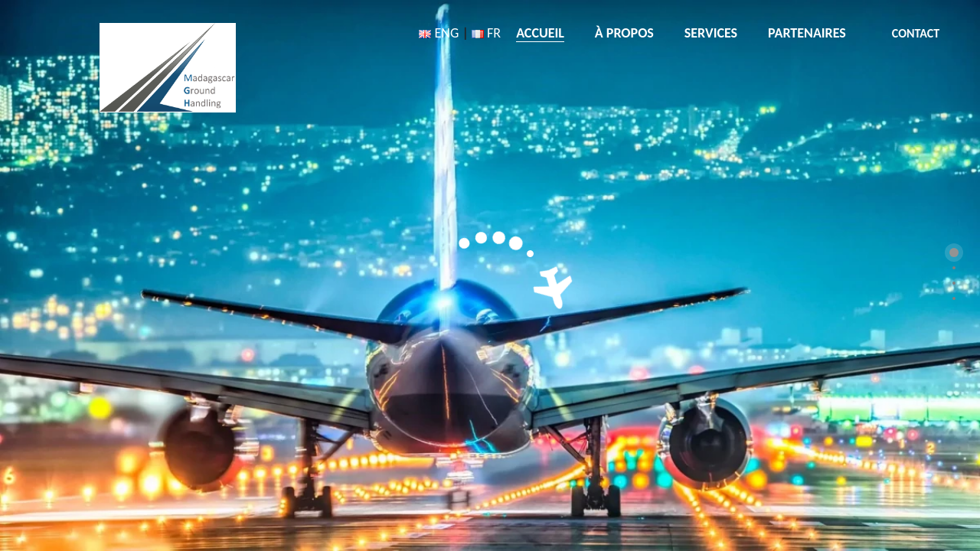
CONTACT (916, 33)
